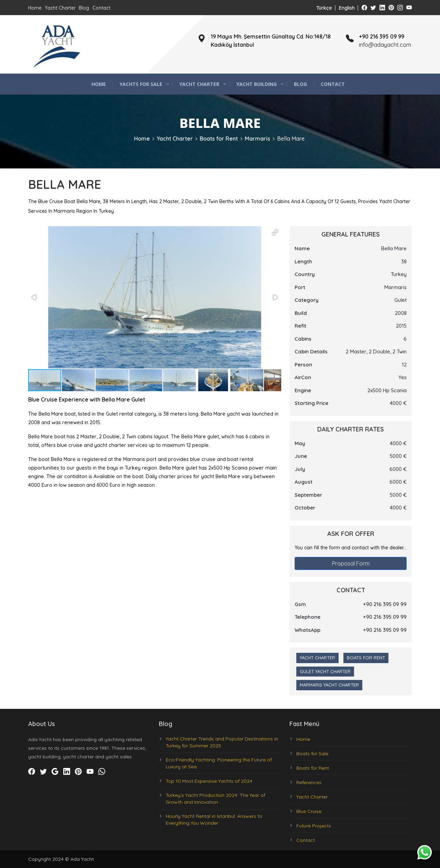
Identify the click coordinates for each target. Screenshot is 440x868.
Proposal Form (351, 563)
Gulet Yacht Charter (325, 671)
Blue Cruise (309, 811)
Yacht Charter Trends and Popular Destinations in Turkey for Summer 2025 (222, 742)
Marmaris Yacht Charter (329, 685)
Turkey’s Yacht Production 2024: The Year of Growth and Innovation (216, 799)
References (309, 782)
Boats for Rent (219, 139)
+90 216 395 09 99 (385, 604)
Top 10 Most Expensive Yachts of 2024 (209, 781)
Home (35, 8)
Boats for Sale (312, 754)
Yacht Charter (60, 8)
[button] (275, 232)
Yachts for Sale (141, 84)
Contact (101, 8)
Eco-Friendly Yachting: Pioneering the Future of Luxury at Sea (219, 763)
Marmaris (257, 139)
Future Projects (314, 826)
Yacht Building (257, 84)
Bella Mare (291, 139)
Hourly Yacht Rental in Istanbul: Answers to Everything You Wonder (214, 820)
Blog (84, 8)
